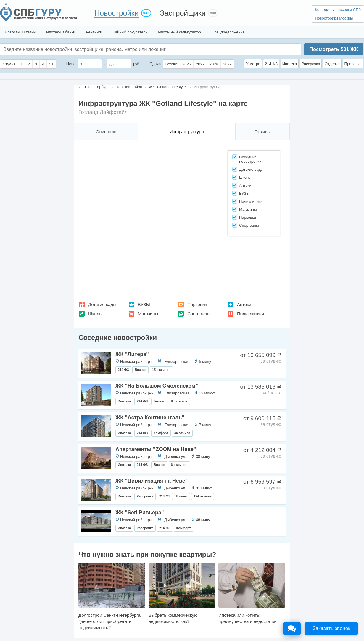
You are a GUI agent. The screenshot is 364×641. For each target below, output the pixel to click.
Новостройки (117, 13)
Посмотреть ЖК (334, 49)
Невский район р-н (137, 361)
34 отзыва (182, 433)
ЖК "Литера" (132, 354)
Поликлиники (251, 314)
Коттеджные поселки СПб (338, 10)
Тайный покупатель (130, 32)
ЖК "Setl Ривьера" (140, 513)
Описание (106, 132)
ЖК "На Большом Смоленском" (157, 386)
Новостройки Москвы (334, 18)
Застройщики (183, 13)
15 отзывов (161, 370)
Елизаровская (177, 361)
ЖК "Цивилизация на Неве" (152, 481)
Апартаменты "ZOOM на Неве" (156, 449)
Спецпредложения (228, 32)
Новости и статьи (20, 32)
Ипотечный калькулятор (179, 32)
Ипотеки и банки (61, 32)
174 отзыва (203, 496)
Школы (95, 314)
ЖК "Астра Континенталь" (150, 418)
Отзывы (262, 132)
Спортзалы (199, 314)
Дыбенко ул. (175, 456)
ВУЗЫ (144, 304)
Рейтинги (94, 32)
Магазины (148, 314)
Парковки (197, 304)
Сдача (155, 64)
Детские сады (102, 304)
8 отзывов (179, 401)
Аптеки (244, 304)
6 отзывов (179, 465)
